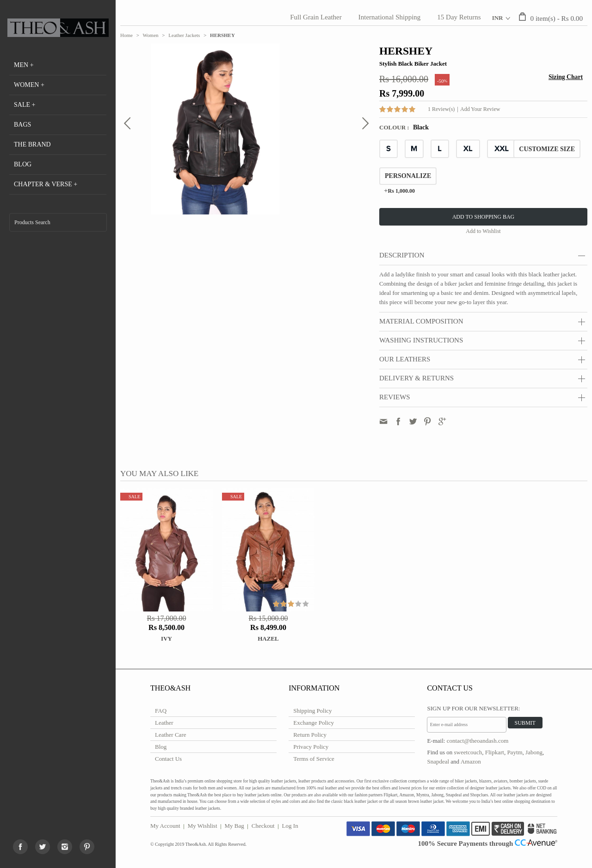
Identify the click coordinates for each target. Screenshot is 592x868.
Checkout (263, 826)
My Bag (234, 826)
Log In (290, 826)
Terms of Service (314, 759)
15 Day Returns (459, 17)
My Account (165, 826)
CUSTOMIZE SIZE (547, 149)
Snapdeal (438, 761)
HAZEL (268, 639)
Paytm (515, 752)
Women (151, 35)
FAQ (161, 711)
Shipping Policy (312, 711)
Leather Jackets (184, 35)
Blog (161, 747)
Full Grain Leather (316, 17)
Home (126, 35)
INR (498, 18)
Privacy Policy (311, 747)
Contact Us (168, 759)
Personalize (408, 176)
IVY (166, 639)
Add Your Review (480, 109)
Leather (164, 723)
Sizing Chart (566, 77)
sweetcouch (468, 752)
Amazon (471, 761)
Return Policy (310, 735)
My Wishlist (203, 826)
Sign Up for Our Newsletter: (473, 708)
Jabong (534, 752)
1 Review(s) (441, 109)
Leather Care (170, 735)
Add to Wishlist (483, 231)
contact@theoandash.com (478, 741)
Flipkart (495, 752)
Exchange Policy (314, 723)
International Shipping (390, 17)
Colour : (395, 127)
